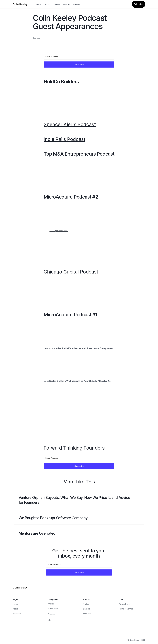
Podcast (67, 4)
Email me (87, 614)
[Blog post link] (79, 500)
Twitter (86, 604)
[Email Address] (79, 56)
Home (15, 604)
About (47, 4)
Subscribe (139, 4)
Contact (76, 4)
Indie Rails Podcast (64, 139)
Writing (38, 4)
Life (50, 620)
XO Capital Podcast (59, 231)
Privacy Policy (125, 604)
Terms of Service (126, 609)
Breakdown (53, 608)
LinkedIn (87, 609)
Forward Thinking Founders (74, 448)
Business (36, 38)
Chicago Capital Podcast (71, 272)
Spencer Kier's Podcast (70, 125)
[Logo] (20, 4)
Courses (56, 4)
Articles (51, 604)
